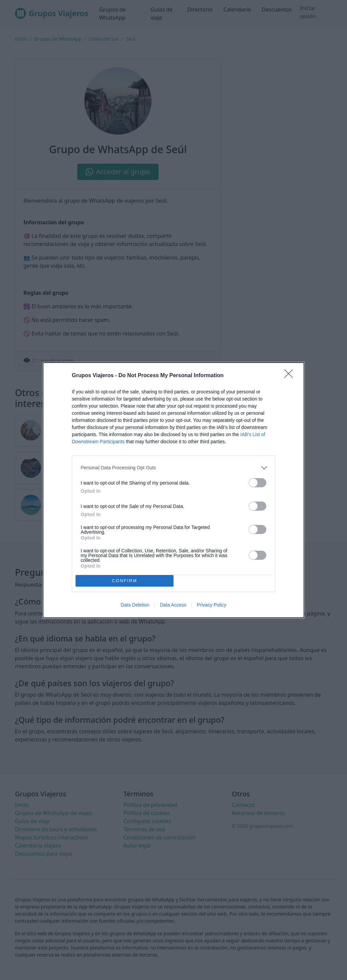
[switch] (258, 483)
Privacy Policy (212, 605)
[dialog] (173, 490)
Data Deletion (135, 605)
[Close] (291, 376)
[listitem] (173, 468)
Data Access (173, 605)
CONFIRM (125, 581)
